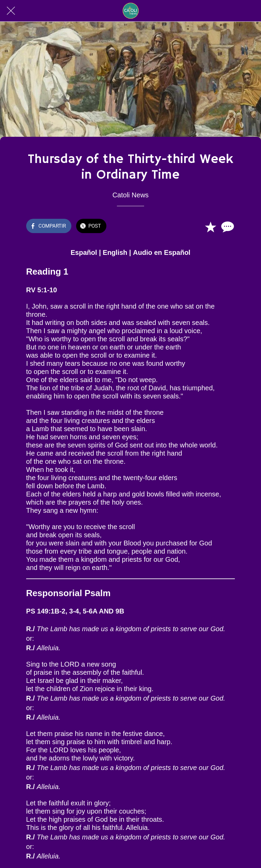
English (115, 252)
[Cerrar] (11, 11)
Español (84, 252)
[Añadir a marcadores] (210, 227)
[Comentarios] (227, 227)
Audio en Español (162, 252)
